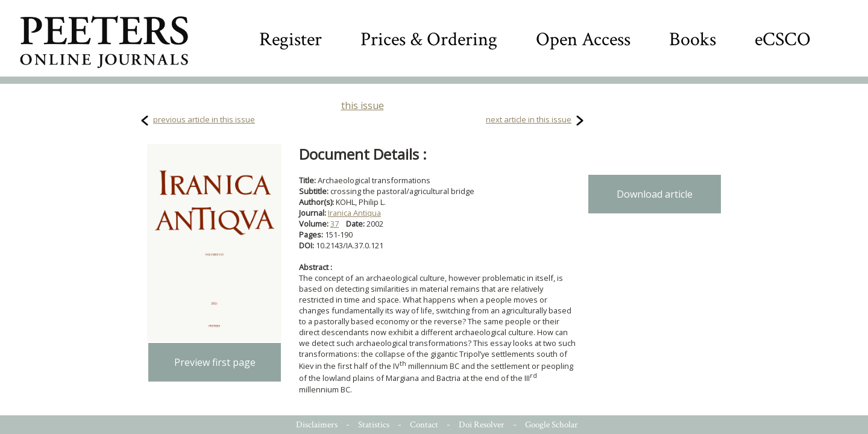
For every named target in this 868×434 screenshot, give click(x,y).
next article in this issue (529, 119)
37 (335, 224)
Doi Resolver (482, 425)
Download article (655, 194)
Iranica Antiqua (354, 213)
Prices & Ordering (429, 39)
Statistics (374, 425)
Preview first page (215, 362)
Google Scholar (552, 425)
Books (693, 39)
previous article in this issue (204, 119)
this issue (363, 105)
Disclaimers (317, 425)
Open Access (583, 39)
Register (291, 39)
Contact (424, 425)
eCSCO (783, 39)
